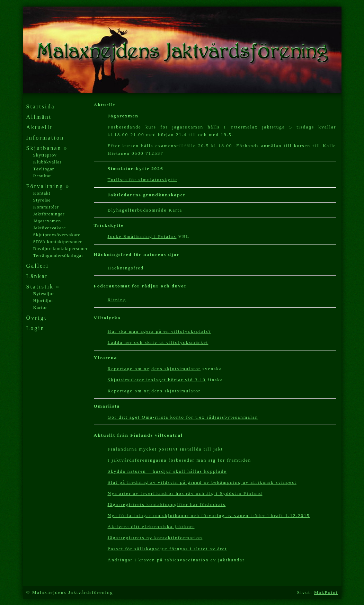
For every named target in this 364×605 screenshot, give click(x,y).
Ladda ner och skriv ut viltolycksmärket (158, 342)
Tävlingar (44, 169)
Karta (176, 210)
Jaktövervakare (50, 228)
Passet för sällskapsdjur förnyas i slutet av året (167, 549)
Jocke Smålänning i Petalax (142, 236)
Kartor (40, 307)
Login (35, 328)
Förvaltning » (48, 186)
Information (45, 138)
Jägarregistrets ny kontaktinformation (155, 538)
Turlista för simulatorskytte (143, 180)
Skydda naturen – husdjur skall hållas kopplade (167, 471)
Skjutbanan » (47, 148)
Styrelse (42, 200)
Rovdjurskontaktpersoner (61, 248)
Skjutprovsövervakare (57, 235)
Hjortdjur (43, 300)
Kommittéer (46, 207)
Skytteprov (45, 155)
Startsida (41, 106)
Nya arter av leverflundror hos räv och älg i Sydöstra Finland (185, 493)
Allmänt (39, 117)
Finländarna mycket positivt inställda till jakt (166, 449)
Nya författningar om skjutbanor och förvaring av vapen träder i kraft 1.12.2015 (209, 515)
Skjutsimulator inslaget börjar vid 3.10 (157, 380)
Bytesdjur (44, 293)
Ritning (117, 300)
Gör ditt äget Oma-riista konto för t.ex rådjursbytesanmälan (183, 417)
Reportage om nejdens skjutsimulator (154, 391)
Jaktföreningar (49, 214)
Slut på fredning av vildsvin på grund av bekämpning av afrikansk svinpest (202, 482)
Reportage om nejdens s (137, 369)
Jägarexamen (47, 221)
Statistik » (43, 287)
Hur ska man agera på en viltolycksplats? (159, 331)
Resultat (42, 176)
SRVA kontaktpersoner (58, 242)
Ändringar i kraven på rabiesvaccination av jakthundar (176, 560)
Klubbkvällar (47, 162)
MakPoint (326, 592)
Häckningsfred (126, 268)
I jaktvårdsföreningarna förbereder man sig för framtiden (180, 460)
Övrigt (37, 318)
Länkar (37, 276)
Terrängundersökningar (58, 255)
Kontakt (42, 193)
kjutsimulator (184, 369)
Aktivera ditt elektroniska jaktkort (151, 527)
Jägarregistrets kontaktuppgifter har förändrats (167, 504)
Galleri (38, 266)
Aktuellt (39, 127)
